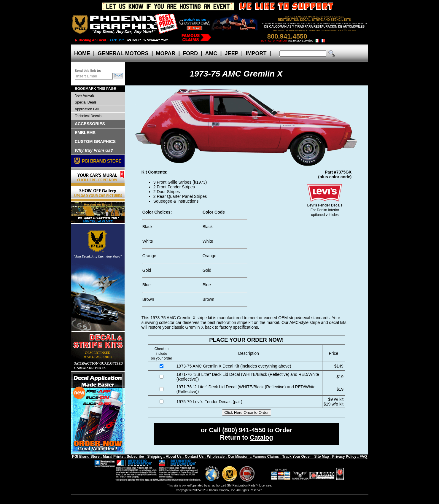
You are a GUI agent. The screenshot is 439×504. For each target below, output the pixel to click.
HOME (82, 53)
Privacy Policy (344, 457)
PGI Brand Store (86, 457)
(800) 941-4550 (244, 430)
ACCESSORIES (90, 124)
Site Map (321, 457)
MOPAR (166, 53)
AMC (211, 53)
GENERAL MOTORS (123, 53)
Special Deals (86, 102)
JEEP (232, 53)
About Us (174, 457)
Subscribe (135, 457)
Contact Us (194, 457)
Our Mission (238, 457)
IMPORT (256, 53)
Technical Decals (88, 116)
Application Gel (87, 109)
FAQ (363, 457)
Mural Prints (113, 457)
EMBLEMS (85, 133)
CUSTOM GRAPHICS (95, 141)
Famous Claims (266, 457)
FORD (190, 53)
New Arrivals (85, 96)
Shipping (155, 457)
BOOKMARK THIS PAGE (95, 89)
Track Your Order (296, 457)
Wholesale (216, 457)
